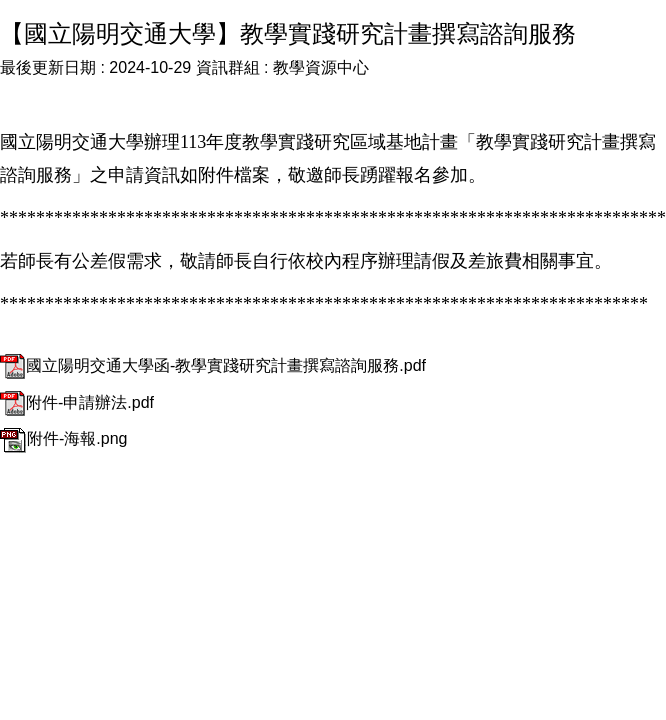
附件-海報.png (63, 438)
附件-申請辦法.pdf (77, 402)
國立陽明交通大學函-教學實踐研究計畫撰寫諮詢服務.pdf (213, 365)
